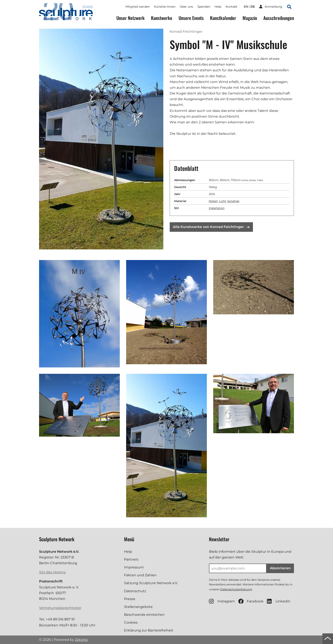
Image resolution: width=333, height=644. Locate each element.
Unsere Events (191, 18)
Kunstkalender (223, 18)
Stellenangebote (138, 607)
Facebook (251, 601)
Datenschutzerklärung (236, 589)
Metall (213, 201)
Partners (131, 559)
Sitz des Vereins (52, 572)
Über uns (186, 7)
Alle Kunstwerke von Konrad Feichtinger (211, 227)
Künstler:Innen (165, 7)
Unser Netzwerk (131, 18)
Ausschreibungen (279, 18)
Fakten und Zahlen (140, 575)
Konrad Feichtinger (186, 32)
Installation (217, 208)
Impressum (134, 567)
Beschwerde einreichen (144, 615)
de (253, 7)
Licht (222, 201)
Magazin (250, 18)
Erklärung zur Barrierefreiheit (149, 630)
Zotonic (81, 640)
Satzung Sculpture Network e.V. (151, 583)
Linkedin (279, 601)
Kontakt (231, 7)
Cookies (131, 622)
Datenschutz (135, 591)
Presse (130, 599)
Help (218, 7)
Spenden (204, 7)
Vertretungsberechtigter (60, 608)
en (246, 7)
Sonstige (233, 201)
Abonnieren (280, 568)
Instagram (222, 601)
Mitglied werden (138, 7)
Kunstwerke (162, 18)
